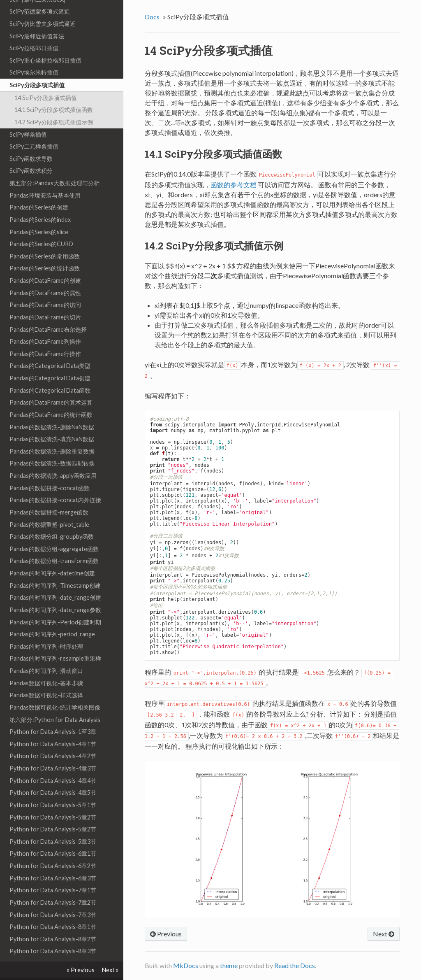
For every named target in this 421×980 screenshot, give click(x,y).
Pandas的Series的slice (39, 215)
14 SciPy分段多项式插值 (46, 81)
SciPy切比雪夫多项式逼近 (43, 7)
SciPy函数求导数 (31, 142)
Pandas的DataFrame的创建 (45, 264)
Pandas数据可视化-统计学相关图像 (55, 690)
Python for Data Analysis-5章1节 (53, 788)
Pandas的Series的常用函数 (45, 239)
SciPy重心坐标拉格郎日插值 (45, 43)
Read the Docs (295, 965)
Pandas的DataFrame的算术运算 (51, 385)
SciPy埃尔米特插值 (34, 55)
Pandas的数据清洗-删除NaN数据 (52, 410)
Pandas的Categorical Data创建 (50, 361)
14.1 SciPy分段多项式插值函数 (54, 93)
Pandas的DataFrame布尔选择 (48, 313)
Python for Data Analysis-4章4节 (53, 764)
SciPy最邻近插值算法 (37, 19)
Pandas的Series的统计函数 (45, 251)
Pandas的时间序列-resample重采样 (55, 641)
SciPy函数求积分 (31, 154)
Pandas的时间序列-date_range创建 (55, 581)
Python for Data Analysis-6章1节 (53, 837)
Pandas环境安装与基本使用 (45, 178)
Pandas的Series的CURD (41, 227)
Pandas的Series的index (40, 203)
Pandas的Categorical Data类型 (50, 349)
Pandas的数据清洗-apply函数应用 (53, 459)
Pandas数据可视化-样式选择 (46, 678)
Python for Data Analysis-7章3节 (53, 898)
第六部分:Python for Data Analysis (55, 703)
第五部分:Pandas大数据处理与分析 (54, 166)
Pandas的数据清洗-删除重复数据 (52, 434)
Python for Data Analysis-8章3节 (53, 934)
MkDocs (186, 965)
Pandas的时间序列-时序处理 (46, 630)
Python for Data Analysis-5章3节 (53, 825)
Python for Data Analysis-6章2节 (53, 849)
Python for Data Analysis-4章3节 (53, 751)
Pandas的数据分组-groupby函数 (52, 520)
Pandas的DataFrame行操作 (45, 337)
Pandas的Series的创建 (39, 190)
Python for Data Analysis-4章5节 (53, 776)
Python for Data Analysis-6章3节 (53, 861)
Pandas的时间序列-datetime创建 (52, 556)
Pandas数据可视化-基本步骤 (46, 666)
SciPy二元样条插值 (34, 129)
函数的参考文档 (234, 185)
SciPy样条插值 (28, 118)
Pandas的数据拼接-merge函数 (49, 495)
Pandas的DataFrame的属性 (45, 276)
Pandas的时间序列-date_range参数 (55, 593)
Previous (166, 934)
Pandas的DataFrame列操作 (45, 325)
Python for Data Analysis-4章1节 (53, 727)
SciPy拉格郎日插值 (34, 31)
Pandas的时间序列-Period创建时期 (55, 605)
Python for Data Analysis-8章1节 (53, 910)
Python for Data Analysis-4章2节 (53, 739)
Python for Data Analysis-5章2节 (53, 800)
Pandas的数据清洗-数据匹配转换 (52, 446)
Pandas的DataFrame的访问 (45, 288)
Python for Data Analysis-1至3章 (53, 715)
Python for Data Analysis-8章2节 (53, 922)
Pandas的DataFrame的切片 (45, 300)
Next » (110, 970)
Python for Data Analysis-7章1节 (53, 873)
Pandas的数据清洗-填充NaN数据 (52, 422)
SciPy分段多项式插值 (37, 68)
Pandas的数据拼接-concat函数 (50, 471)
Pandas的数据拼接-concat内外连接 (55, 483)
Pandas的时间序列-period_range (52, 617)
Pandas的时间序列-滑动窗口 (46, 654)
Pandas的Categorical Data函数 (50, 374)
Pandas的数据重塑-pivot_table (49, 508)
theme (229, 965)
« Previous (81, 970)
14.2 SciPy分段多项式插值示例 (54, 105)
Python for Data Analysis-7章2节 (53, 886)
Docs (152, 17)
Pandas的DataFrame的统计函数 (51, 398)
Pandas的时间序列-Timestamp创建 (55, 569)
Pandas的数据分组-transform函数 (54, 544)
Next (384, 934)
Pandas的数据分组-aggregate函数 (54, 532)
